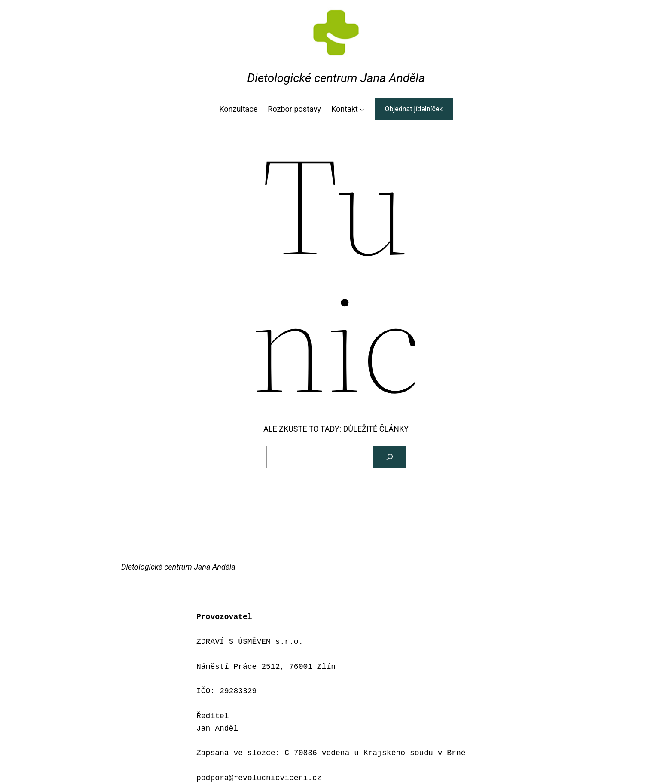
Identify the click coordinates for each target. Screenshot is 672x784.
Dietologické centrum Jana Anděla (336, 78)
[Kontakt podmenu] (362, 109)
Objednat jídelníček (414, 109)
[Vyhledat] (390, 457)
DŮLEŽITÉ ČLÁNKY (376, 429)
